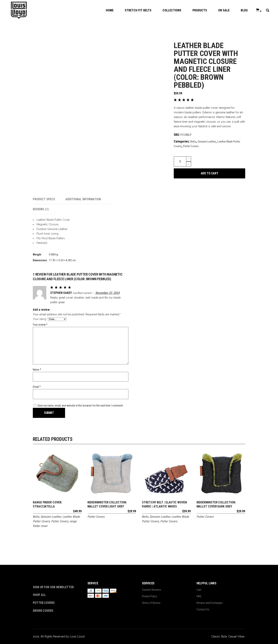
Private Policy (149, 596)
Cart (199, 590)
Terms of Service (151, 603)
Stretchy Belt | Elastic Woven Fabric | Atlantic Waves (164, 504)
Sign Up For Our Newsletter (53, 587)
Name (37, 370)
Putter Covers (191, 146)
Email (37, 387)
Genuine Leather (207, 142)
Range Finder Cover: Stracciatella (47, 504)
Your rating (40, 319)
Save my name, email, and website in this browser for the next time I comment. (80, 406)
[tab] (49, 199)
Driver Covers (43, 611)
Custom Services (151, 590)
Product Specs (44, 199)
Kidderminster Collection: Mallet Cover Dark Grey (216, 504)
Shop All (39, 595)
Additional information (83, 199)
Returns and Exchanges (210, 603)
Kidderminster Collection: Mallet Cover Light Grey (107, 504)
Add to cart (210, 173)
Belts (193, 142)
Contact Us (203, 609)
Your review (40, 325)
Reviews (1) (41, 209)
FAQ (199, 596)
